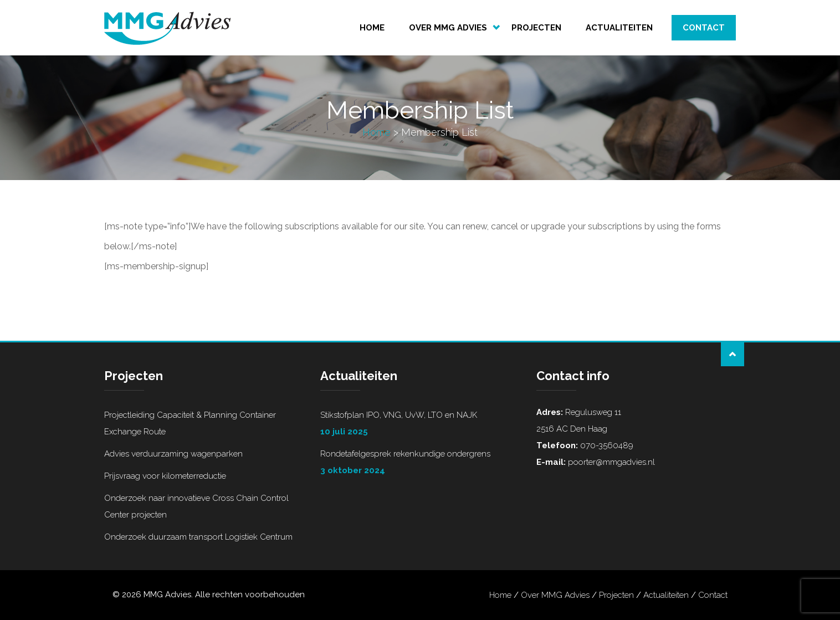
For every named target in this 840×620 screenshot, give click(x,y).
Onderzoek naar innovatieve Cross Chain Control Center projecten (196, 506)
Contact (704, 28)
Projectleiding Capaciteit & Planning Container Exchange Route (190, 423)
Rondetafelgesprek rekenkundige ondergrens (420, 464)
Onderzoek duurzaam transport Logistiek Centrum (198, 537)
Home (372, 28)
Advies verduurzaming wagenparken (173, 454)
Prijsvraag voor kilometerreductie (165, 476)
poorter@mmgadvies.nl (610, 462)
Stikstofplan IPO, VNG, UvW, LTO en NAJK (420, 425)
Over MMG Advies (448, 28)
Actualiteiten (619, 28)
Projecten (536, 28)
